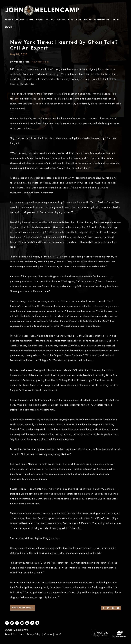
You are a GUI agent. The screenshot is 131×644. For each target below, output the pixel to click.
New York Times (40, 62)
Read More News (23, 608)
